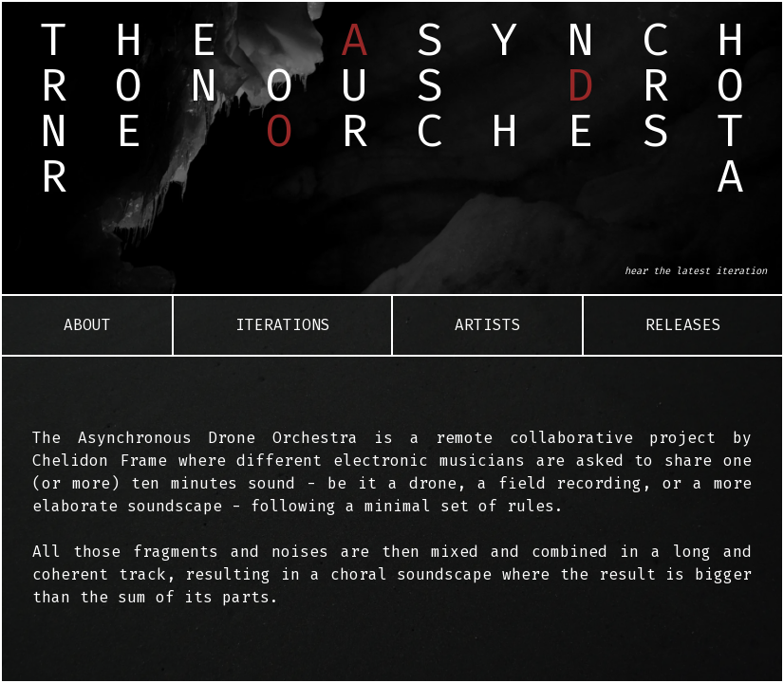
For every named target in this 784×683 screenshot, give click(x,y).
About (87, 325)
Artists (488, 325)
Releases (683, 325)
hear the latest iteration (696, 271)
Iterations (283, 325)
